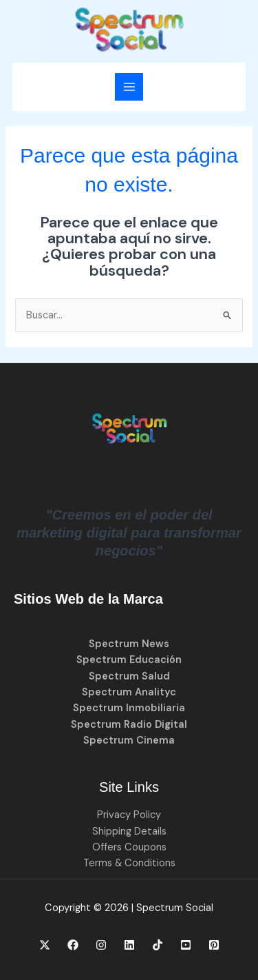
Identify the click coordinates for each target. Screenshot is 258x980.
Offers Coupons (129, 847)
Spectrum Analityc (129, 692)
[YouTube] (186, 945)
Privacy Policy (129, 815)
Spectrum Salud (129, 676)
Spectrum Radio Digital (129, 725)
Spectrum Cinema (129, 741)
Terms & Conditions (129, 863)
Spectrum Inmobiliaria (129, 708)
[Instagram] (101, 945)
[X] (45, 945)
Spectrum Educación (129, 660)
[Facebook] (73, 945)
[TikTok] (158, 945)
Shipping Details (129, 831)
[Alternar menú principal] (129, 87)
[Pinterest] (214, 945)
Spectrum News (129, 644)
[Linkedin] (129, 945)
